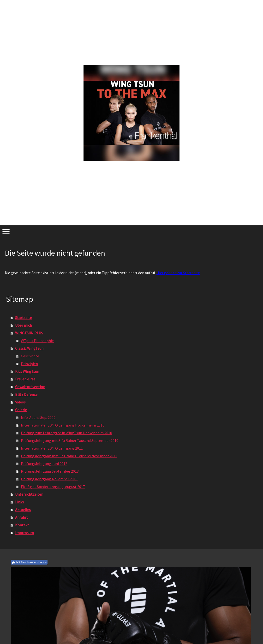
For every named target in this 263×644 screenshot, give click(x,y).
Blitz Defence (26, 394)
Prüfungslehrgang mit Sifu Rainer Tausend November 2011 (69, 456)
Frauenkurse (25, 379)
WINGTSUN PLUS (29, 333)
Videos (20, 402)
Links (19, 502)
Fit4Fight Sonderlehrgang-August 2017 (53, 487)
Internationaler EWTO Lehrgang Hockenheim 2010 (63, 425)
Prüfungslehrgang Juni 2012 (44, 463)
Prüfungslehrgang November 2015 (49, 479)
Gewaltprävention (30, 387)
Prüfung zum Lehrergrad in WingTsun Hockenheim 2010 (66, 433)
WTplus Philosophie (37, 341)
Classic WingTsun (29, 348)
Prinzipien (29, 364)
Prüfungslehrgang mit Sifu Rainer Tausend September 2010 (70, 440)
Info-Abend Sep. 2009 (38, 417)
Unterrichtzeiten (29, 494)
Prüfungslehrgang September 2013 (50, 471)
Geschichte (30, 356)
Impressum (24, 533)
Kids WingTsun (27, 371)
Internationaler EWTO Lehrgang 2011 (52, 448)
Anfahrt (22, 517)
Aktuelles (23, 510)
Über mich (24, 325)
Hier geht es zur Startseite (178, 273)
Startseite (24, 318)
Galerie (21, 410)
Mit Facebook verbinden (29, 562)
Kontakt (22, 525)
